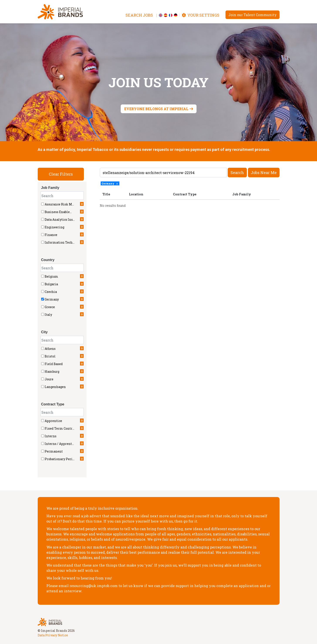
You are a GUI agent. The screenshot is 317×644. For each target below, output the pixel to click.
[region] (190, 200)
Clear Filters (61, 174)
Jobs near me (264, 173)
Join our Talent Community (253, 15)
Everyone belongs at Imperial (156, 109)
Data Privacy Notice (53, 635)
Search (237, 173)
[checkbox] (43, 276)
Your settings (200, 15)
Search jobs (139, 15)
